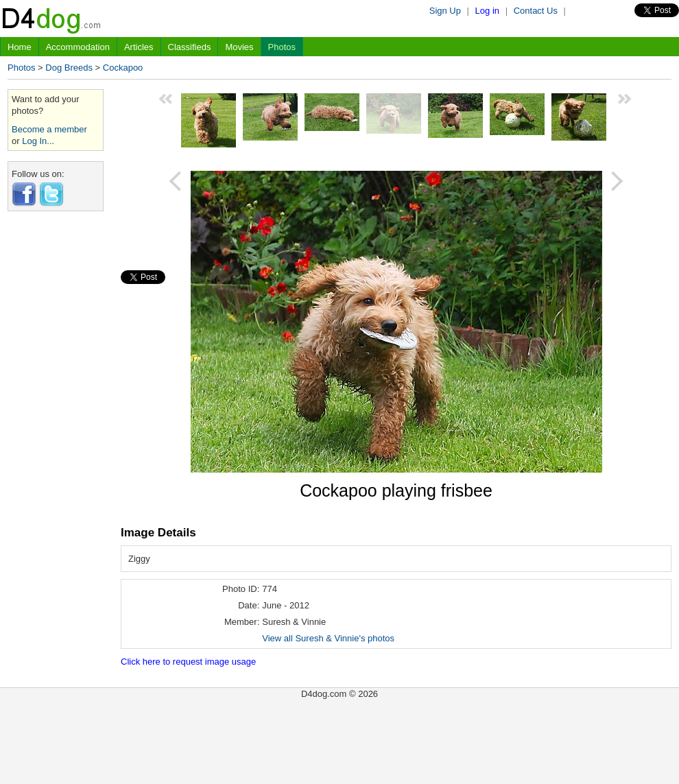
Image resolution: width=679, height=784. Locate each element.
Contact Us (536, 11)
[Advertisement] (56, 427)
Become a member (49, 129)
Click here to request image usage (188, 662)
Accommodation (78, 47)
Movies (239, 47)
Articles (139, 47)
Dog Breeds (69, 68)
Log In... (38, 141)
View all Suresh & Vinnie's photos (328, 638)
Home (20, 47)
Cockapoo (123, 68)
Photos (282, 47)
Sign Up (445, 11)
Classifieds (190, 47)
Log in (487, 11)
